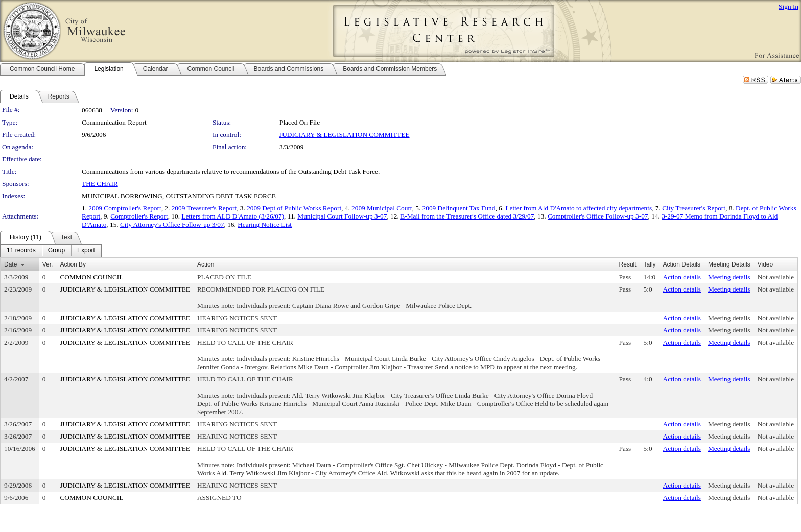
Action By (73, 264)
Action (206, 264)
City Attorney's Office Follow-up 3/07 (172, 224)
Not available (776, 277)
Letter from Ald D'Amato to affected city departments (579, 208)
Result (628, 264)
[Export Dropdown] (86, 251)
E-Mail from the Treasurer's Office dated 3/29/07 (467, 216)
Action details (682, 277)
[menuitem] (21, 251)
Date (10, 264)
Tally (650, 264)
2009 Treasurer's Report (204, 208)
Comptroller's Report (139, 216)
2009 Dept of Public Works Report (294, 208)
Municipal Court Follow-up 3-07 (342, 216)
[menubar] (51, 251)
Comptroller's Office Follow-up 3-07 (598, 216)
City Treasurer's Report (694, 208)
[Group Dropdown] (56, 251)
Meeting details (729, 277)
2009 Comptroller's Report (125, 208)
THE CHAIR (100, 184)
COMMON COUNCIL (91, 277)
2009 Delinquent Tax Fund (459, 208)
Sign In (788, 6)
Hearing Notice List (265, 224)
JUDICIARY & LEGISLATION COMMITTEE (345, 135)
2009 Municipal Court (382, 208)
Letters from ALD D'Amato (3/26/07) (233, 216)
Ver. (48, 264)
